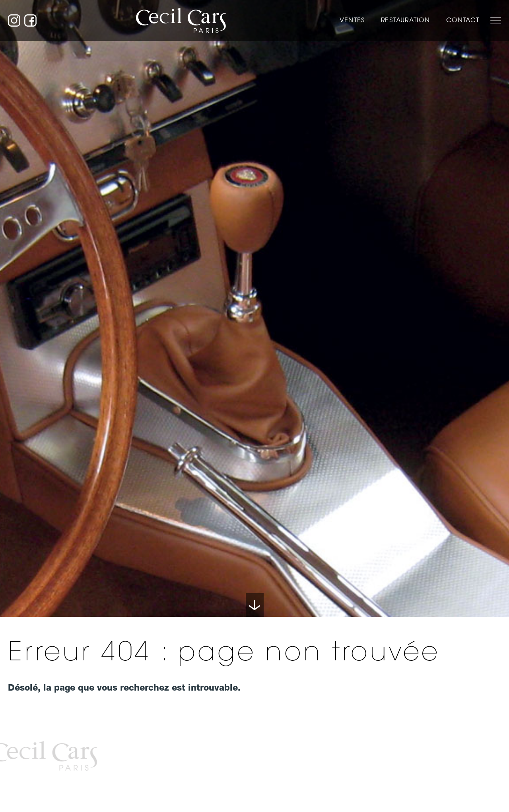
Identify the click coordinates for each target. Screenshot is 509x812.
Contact (463, 20)
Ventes (352, 20)
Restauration (405, 20)
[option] (254, 308)
